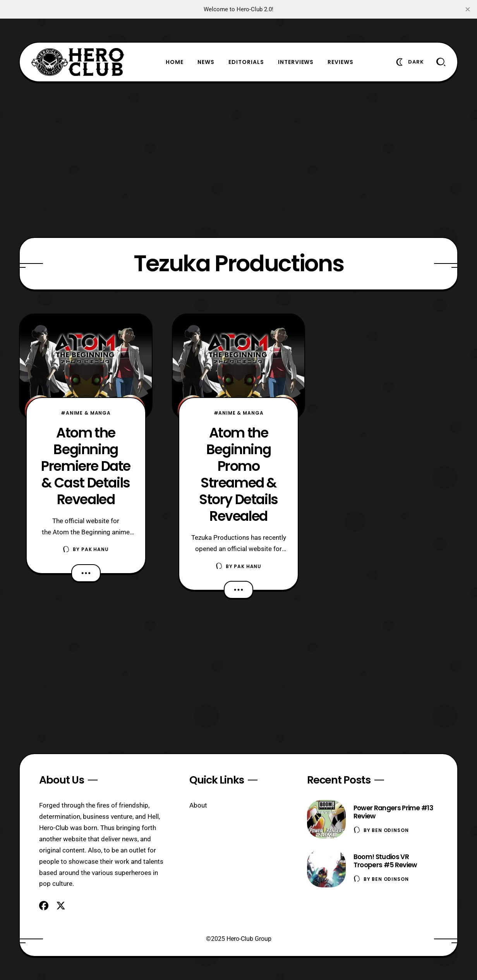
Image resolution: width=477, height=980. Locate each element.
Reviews (341, 62)
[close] (468, 9)
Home (175, 62)
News (206, 62)
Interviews (296, 62)
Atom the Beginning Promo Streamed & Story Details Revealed (238, 474)
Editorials (246, 62)
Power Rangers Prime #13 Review (393, 812)
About (198, 805)
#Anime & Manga (86, 413)
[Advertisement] (238, 160)
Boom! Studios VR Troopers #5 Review (385, 861)
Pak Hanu (95, 549)
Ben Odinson (390, 830)
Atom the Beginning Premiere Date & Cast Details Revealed (86, 466)
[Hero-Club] (78, 62)
